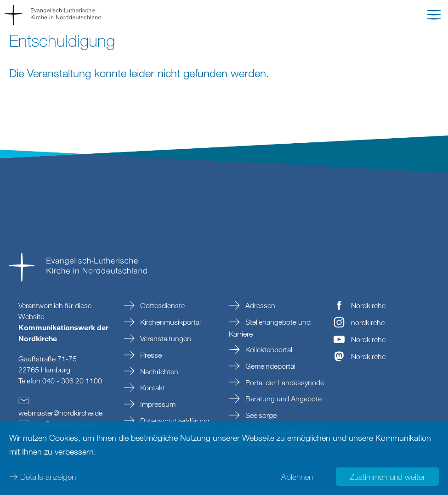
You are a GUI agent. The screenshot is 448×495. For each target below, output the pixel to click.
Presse (150, 355)
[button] (434, 17)
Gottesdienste (162, 305)
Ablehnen (297, 477)
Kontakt (152, 388)
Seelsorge (260, 415)
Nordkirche (368, 305)
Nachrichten (158, 371)
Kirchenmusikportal (170, 322)
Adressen (259, 305)
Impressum (157, 404)
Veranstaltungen (165, 338)
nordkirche (368, 322)
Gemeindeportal (269, 366)
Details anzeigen (48, 477)
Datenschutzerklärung (174, 421)
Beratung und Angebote (283, 399)
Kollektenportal (268, 349)
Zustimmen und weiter (387, 477)
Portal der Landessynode (284, 382)
